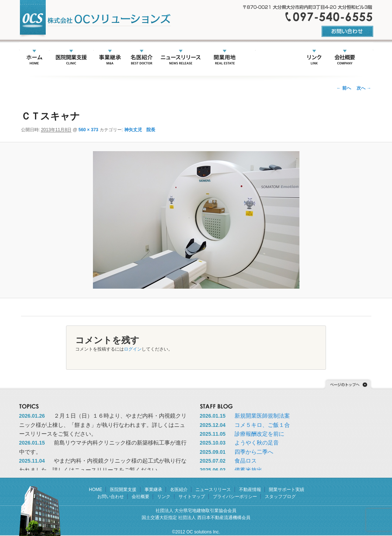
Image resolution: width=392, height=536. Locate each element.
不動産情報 (225, 58)
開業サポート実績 (273, 58)
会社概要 (345, 58)
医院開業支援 (71, 58)
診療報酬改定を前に (259, 434)
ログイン (133, 349)
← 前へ (344, 88)
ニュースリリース (181, 58)
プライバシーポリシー (235, 497)
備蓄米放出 (248, 470)
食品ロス (246, 461)
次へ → (364, 88)
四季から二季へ (254, 452)
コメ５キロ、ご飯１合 (262, 425)
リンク (314, 58)
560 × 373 (89, 130)
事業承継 (110, 58)
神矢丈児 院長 (140, 130)
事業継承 (153, 490)
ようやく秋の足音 (257, 443)
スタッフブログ (280, 497)
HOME (34, 58)
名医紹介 (142, 58)
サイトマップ (192, 497)
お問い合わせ (111, 497)
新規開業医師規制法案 (262, 416)
